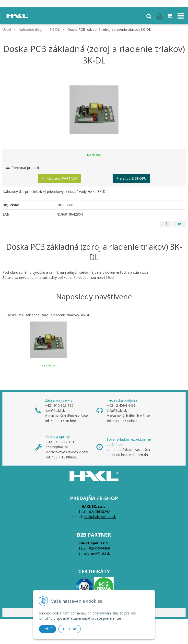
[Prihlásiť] (159, 16)
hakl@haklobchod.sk (100, 517)
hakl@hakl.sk (100, 553)
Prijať (48, 629)
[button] (149, 16)
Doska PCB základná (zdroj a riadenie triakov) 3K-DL (48, 315)
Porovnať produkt (23, 168)
